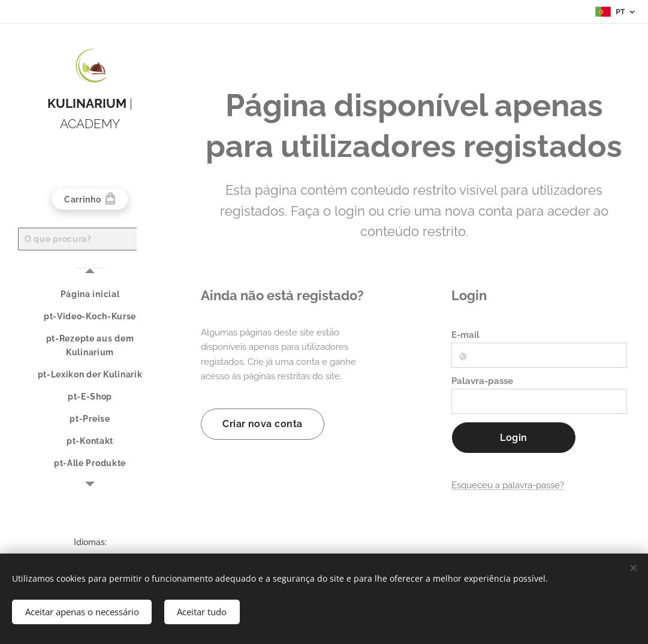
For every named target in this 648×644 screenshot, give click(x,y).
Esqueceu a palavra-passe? (508, 485)
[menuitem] (90, 294)
